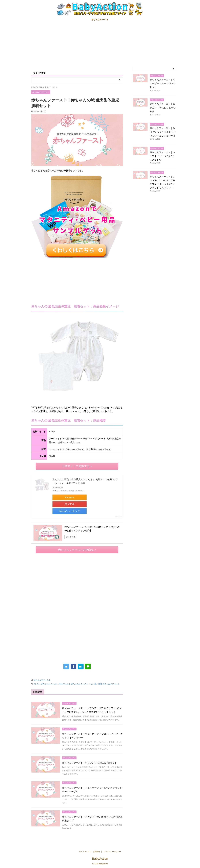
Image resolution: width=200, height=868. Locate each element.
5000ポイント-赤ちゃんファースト (73, 684)
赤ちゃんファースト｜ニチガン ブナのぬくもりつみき (163, 108)
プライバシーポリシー (112, 852)
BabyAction (100, 859)
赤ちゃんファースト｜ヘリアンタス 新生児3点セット (90, 763)
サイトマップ (84, 852)
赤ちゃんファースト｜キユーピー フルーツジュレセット (163, 83)
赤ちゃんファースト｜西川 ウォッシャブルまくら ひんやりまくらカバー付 (164, 132)
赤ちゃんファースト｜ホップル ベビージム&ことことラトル (162, 156)
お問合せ (97, 852)
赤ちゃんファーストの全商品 (77, 550)
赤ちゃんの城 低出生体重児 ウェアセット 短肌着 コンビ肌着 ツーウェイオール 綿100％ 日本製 (85, 481)
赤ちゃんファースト (100, 20)
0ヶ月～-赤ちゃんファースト (46, 684)
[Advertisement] (100, 44)
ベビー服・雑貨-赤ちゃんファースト (104, 684)
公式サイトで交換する (77, 466)
